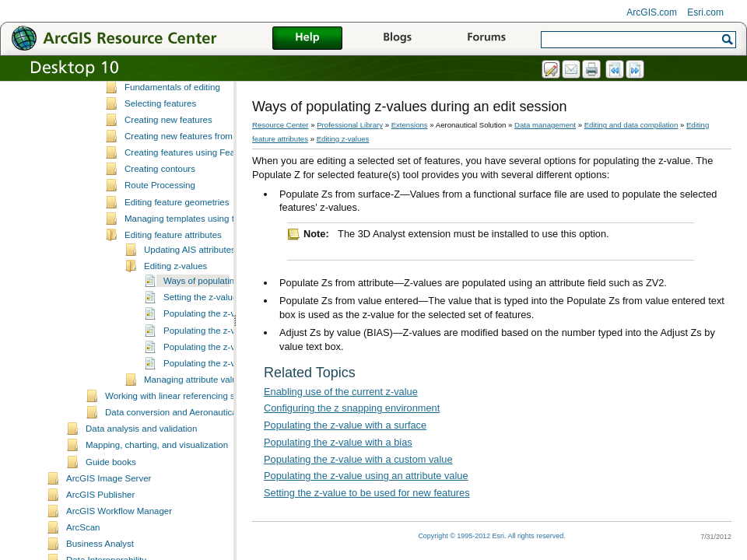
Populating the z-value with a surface (345, 425)
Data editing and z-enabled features (195, 106)
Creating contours (160, 204)
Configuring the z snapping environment (352, 408)
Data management (545, 125)
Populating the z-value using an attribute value (366, 476)
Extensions (410, 125)
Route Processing (160, 220)
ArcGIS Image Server (109, 513)
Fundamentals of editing (172, 122)
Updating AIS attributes (190, 285)
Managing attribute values (195, 415)
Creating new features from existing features (212, 171)
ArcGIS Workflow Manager (119, 546)
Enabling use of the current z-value (341, 392)
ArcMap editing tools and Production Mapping (215, 89)
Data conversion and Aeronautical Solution (189, 447)
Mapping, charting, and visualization (157, 480)
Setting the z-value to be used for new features (367, 493)
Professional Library (350, 125)
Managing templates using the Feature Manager (220, 254)
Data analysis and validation (141, 464)
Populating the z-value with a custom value (358, 459)
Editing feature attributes (173, 270)
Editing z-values (175, 301)
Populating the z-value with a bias (230, 366)
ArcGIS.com (652, 12)
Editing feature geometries (177, 237)
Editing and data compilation (631, 125)
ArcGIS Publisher (100, 530)
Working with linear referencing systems (184, 431)
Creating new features (168, 155)
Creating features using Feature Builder (203, 187)
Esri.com (705, 12)
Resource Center (281, 125)
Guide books (111, 497)
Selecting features (160, 138)
